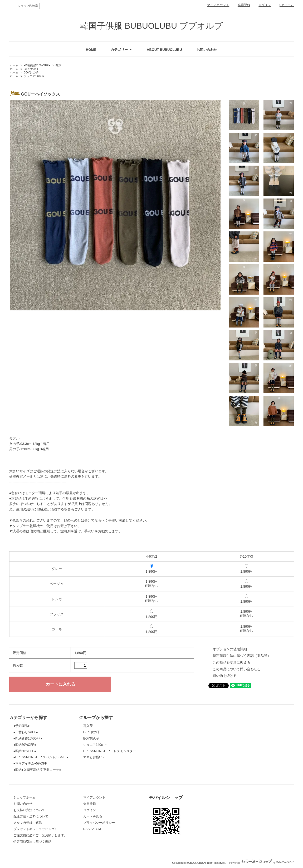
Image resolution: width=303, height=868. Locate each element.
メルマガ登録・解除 (28, 823)
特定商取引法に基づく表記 (32, 842)
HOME (91, 50)
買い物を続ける (225, 676)
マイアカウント (218, 5)
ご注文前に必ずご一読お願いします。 (40, 835)
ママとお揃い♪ (94, 757)
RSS (87, 829)
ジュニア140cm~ (35, 76)
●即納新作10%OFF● (37, 65)
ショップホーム (25, 797)
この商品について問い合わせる (237, 669)
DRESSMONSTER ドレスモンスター (110, 751)
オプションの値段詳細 (230, 649)
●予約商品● (22, 726)
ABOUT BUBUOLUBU (164, 50)
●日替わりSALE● (26, 732)
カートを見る (93, 816)
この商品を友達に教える (231, 663)
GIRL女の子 (31, 69)
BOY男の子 (31, 72)
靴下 (58, 65)
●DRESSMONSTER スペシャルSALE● (41, 757)
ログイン (265, 5)
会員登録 (244, 5)
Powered (262, 863)
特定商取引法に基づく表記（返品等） (242, 656)
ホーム (14, 65)
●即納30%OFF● (25, 745)
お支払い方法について (29, 810)
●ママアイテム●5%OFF (30, 763)
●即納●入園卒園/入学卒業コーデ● (37, 770)
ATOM (97, 829)
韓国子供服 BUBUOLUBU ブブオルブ (151, 26)
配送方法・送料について (31, 816)
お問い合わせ (207, 50)
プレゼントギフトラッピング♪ (35, 829)
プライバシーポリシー (99, 823)
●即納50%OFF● (25, 751)
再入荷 (88, 726)
